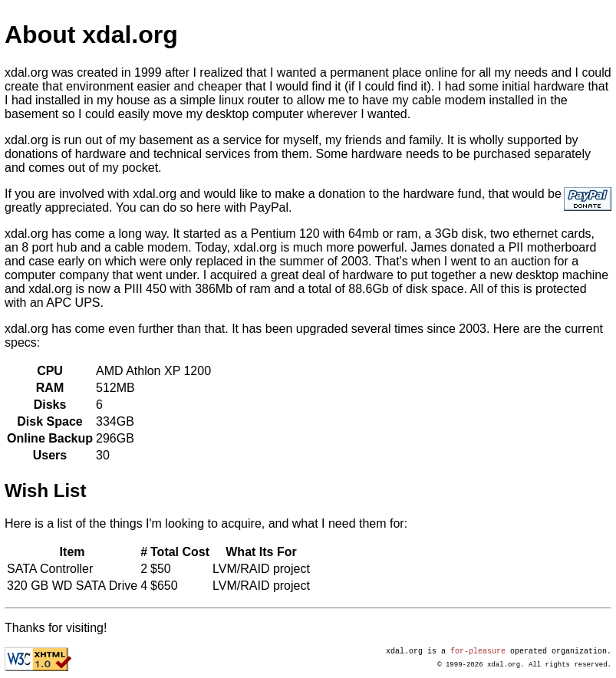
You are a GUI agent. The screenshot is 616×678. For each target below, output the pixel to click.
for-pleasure (478, 653)
